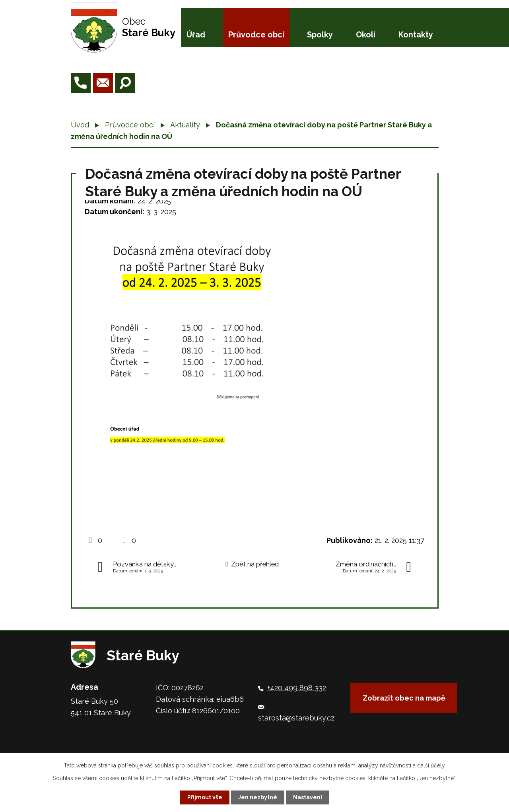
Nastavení (308, 797)
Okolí (366, 35)
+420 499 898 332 (297, 688)
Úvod (80, 125)
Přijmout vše (205, 797)
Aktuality (185, 125)
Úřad (196, 35)
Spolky (320, 35)
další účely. (431, 765)
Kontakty (416, 35)
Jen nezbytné (258, 797)
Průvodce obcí (256, 35)
